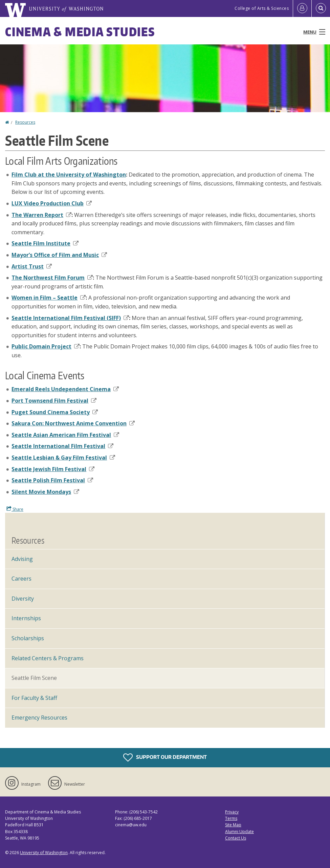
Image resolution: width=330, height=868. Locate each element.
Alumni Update (239, 832)
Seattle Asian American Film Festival (65, 435)
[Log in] (302, 8)
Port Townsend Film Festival (54, 401)
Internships (26, 618)
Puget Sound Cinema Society (55, 412)
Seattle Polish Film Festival (52, 480)
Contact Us (236, 838)
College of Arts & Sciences (262, 8)
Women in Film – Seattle (49, 298)
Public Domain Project (46, 346)
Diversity (23, 599)
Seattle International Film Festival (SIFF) (70, 318)
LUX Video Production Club (52, 203)
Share (15, 509)
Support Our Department (165, 758)
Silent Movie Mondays (45, 492)
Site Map (233, 825)
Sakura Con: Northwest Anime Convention (73, 423)
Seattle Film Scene (34, 678)
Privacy (232, 812)
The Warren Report (41, 215)
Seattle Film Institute (45, 243)
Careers (21, 579)
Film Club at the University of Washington (69, 175)
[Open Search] (321, 8)
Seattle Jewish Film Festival (53, 469)
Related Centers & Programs (48, 658)
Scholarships (28, 638)
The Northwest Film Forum (52, 278)
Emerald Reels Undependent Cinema (65, 389)
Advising (22, 559)
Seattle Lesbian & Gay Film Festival (63, 458)
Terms (231, 818)
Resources (25, 122)
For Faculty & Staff (34, 698)
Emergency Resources (39, 718)
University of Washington (44, 853)
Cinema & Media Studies (80, 32)
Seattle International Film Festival (62, 446)
